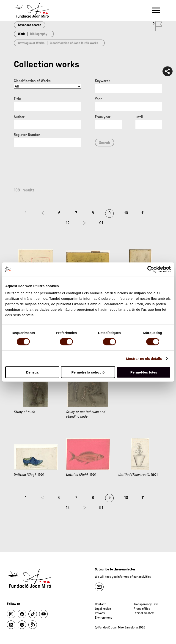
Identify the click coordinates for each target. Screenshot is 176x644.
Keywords (103, 81)
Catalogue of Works (31, 43)
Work (21, 34)
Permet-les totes (144, 372)
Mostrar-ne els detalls (144, 358)
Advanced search (30, 25)
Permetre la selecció (88, 372)
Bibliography (39, 34)
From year (103, 117)
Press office (142, 609)
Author (19, 117)
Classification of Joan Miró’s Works (74, 43)
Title (17, 99)
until (139, 117)
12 (68, 223)
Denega (32, 372)
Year (98, 99)
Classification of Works (32, 81)
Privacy (100, 613)
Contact (100, 604)
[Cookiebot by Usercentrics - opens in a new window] (151, 269)
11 (143, 213)
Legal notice (103, 609)
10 (126, 213)
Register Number (27, 135)
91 (101, 223)
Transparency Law (146, 604)
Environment (103, 618)
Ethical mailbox (144, 613)
